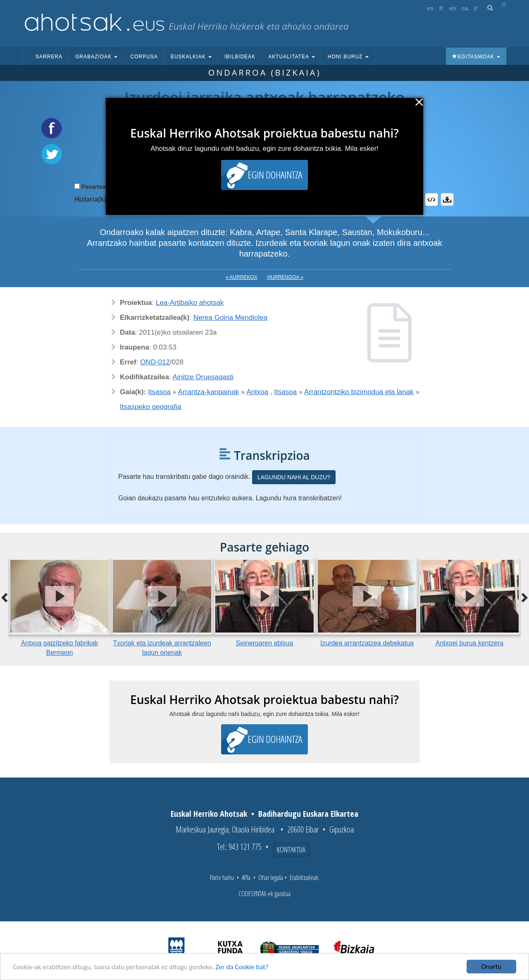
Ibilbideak (240, 57)
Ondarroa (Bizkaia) (265, 73)
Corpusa (144, 57)
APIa (246, 878)
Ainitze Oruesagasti (203, 377)
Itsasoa (159, 392)
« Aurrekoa (242, 277)
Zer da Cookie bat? (242, 967)
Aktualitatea (292, 57)
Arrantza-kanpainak (209, 392)
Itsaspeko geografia (150, 407)
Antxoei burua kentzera (470, 643)
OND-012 (155, 362)
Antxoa (257, 392)
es (430, 8)
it (476, 8)
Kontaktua (291, 849)
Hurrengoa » (285, 277)
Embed (431, 200)
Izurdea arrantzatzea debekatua (367, 643)
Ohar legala (271, 878)
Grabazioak (96, 57)
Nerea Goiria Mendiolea (231, 318)
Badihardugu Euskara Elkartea (308, 814)
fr (441, 8)
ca (465, 8)
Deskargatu (447, 200)
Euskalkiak (191, 57)
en (453, 8)
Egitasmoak (476, 57)
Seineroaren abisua (265, 643)
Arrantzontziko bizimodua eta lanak (359, 392)
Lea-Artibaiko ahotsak (190, 303)
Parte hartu (222, 878)
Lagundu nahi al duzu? (294, 477)
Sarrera (49, 57)
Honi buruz (348, 57)
